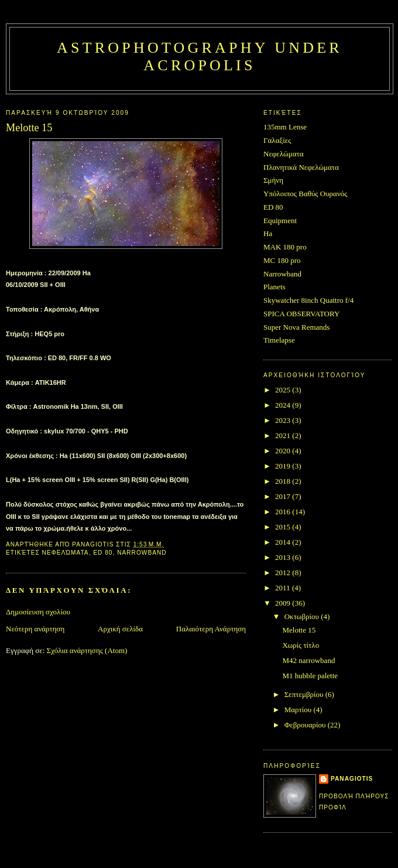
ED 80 (103, 553)
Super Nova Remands (296, 327)
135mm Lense (285, 127)
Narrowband (142, 553)
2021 (284, 435)
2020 (284, 451)
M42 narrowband (308, 660)
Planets (275, 287)
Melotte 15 (299, 630)
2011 (284, 588)
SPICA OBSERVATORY (301, 314)
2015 (284, 527)
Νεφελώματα (66, 553)
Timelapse (279, 340)
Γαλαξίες (277, 140)
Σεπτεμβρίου (305, 694)
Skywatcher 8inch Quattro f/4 (308, 300)
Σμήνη (273, 180)
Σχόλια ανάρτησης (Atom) (87, 650)
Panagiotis (352, 779)
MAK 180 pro (285, 247)
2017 (284, 496)
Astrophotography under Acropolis (200, 57)
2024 (284, 405)
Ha (268, 233)
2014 (284, 542)
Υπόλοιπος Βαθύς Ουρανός (305, 194)
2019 (284, 466)
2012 (284, 573)
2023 (284, 420)
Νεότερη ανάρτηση (35, 629)
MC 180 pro (282, 260)
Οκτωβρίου (303, 616)
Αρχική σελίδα (120, 629)
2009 (284, 603)
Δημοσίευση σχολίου (38, 612)
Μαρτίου (299, 710)
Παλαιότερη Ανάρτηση (211, 629)
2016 (284, 512)
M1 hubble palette (310, 676)
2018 (284, 481)
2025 (284, 390)
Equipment (280, 221)
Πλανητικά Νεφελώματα (301, 167)
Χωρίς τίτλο (301, 645)
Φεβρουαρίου (306, 725)
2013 (284, 557)
